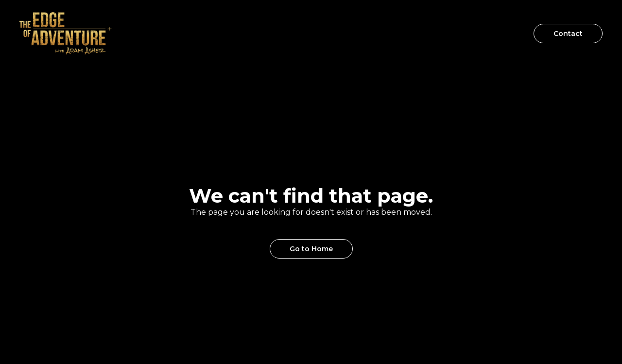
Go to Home (311, 249)
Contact (568, 34)
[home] (66, 33)
